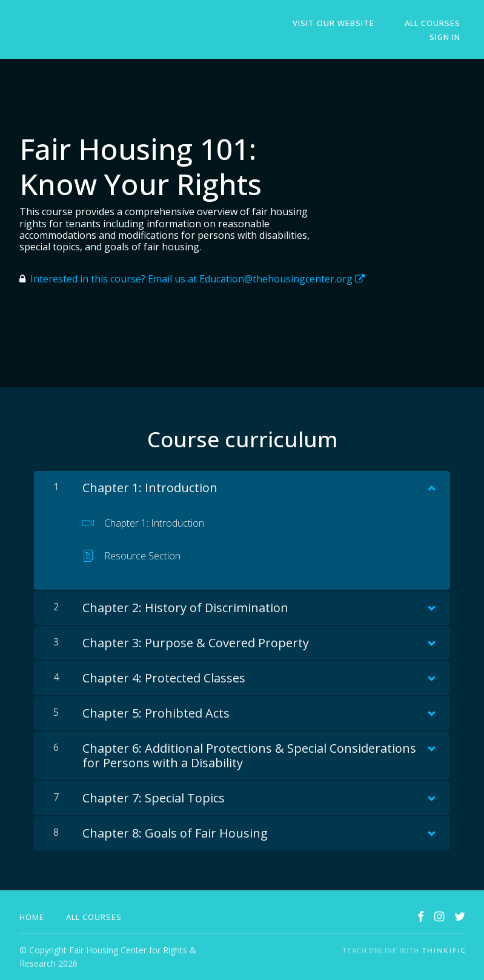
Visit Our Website (347, 23)
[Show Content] (431, 485)
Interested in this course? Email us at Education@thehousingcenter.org (197, 279)
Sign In (450, 37)
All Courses (437, 23)
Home (32, 917)
